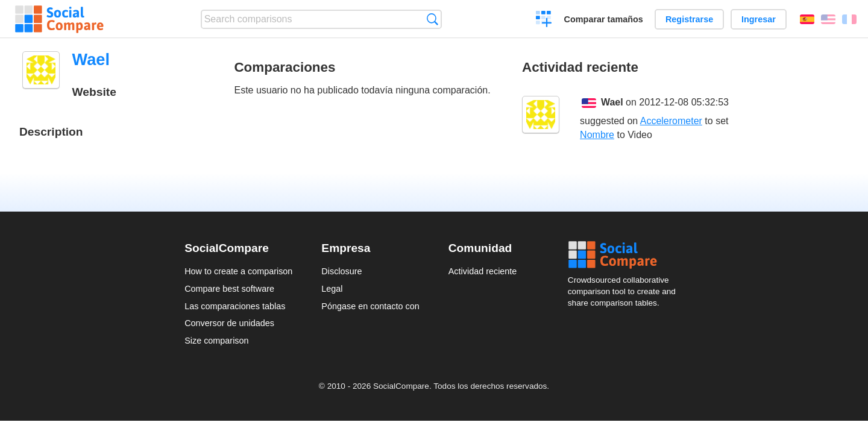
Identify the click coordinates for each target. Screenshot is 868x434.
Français (849, 19)
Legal (332, 289)
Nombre (597, 135)
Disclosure (341, 271)
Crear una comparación (544, 20)
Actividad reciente (483, 271)
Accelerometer (671, 121)
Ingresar (759, 19)
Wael (612, 102)
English (828, 19)
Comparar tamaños (604, 19)
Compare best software (229, 289)
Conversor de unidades (229, 323)
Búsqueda (432, 19)
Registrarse (689, 19)
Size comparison (216, 341)
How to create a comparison (238, 271)
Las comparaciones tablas (235, 306)
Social (626, 255)
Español (807, 19)
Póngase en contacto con (370, 306)
